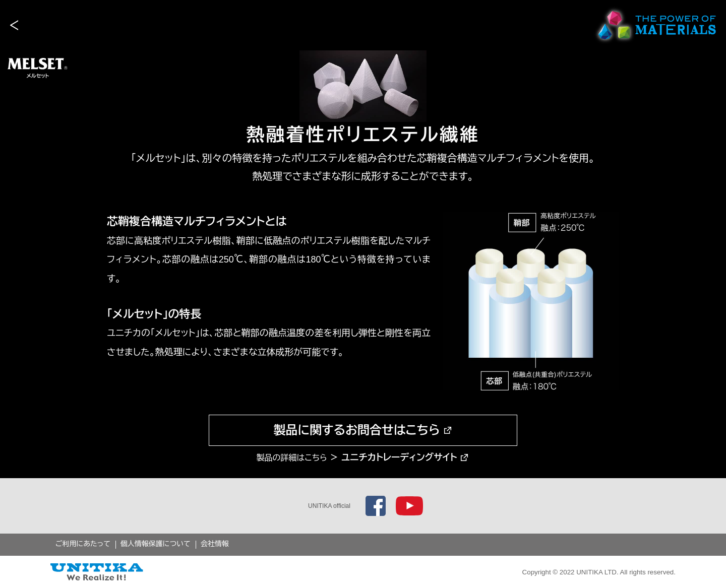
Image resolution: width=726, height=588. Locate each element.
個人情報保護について (156, 544)
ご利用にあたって (83, 544)
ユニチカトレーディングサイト (399, 458)
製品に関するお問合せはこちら (356, 430)
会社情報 (215, 544)
